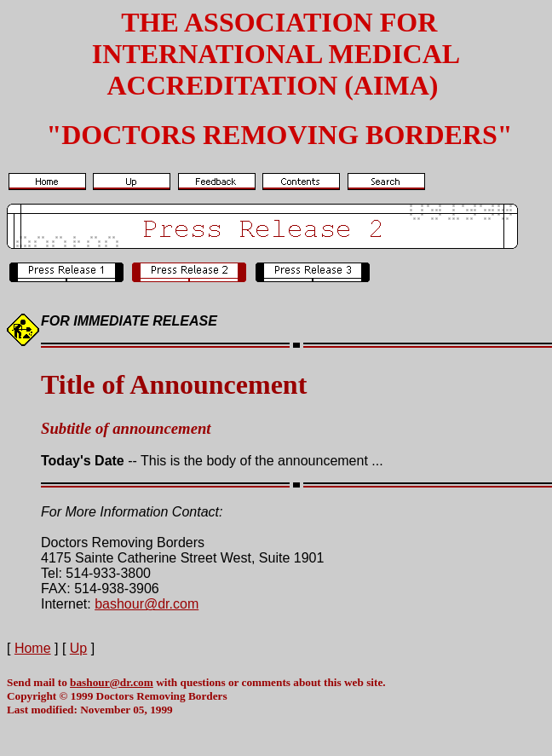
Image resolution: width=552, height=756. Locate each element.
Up (78, 648)
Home (33, 648)
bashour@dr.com (147, 604)
